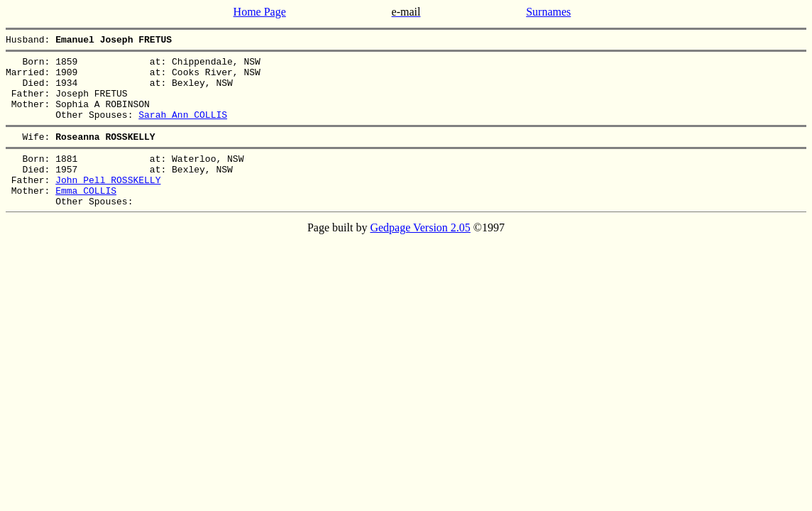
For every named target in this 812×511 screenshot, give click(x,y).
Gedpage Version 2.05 (420, 255)
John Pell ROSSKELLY (108, 203)
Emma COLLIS (86, 216)
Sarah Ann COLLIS (183, 129)
